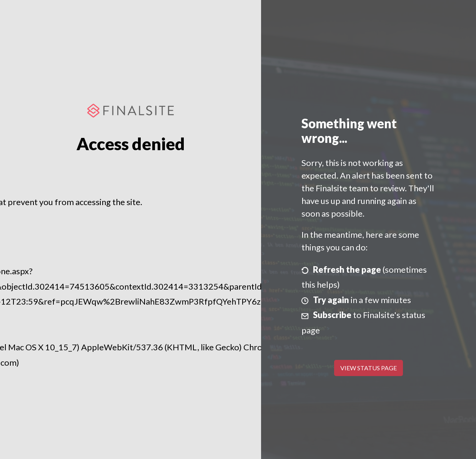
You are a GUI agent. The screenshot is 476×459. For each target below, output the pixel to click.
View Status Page (369, 368)
